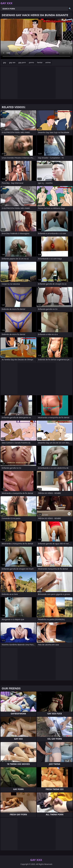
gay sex (12, 62)
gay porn (22, 62)
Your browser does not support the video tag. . (36, 39)
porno (31, 62)
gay (5, 62)
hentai (40, 62)
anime (48, 62)
